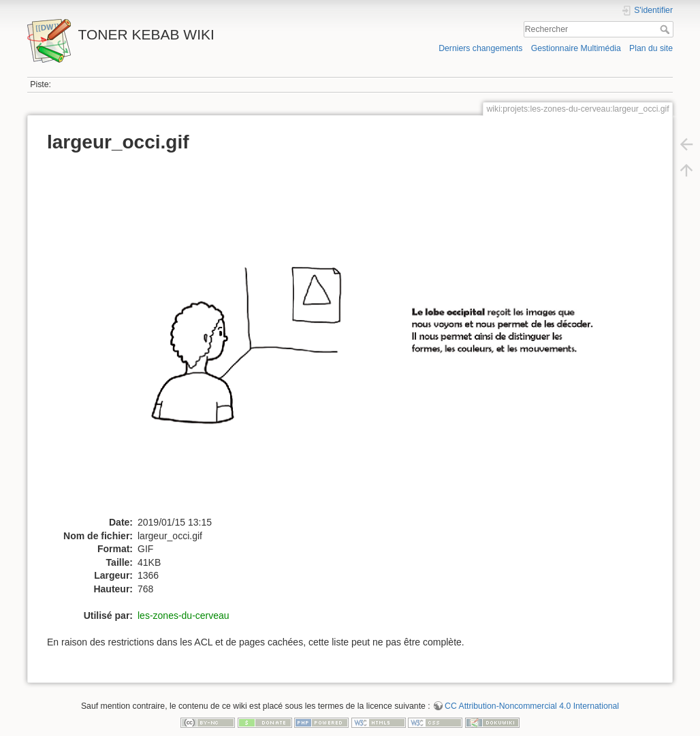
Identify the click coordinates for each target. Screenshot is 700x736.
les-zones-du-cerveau (184, 615)
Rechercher (666, 29)
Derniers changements (480, 48)
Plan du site (651, 48)
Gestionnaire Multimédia (576, 48)
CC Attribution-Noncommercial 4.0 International (532, 706)
